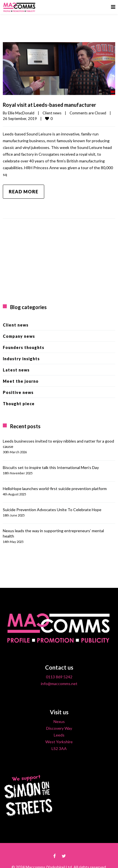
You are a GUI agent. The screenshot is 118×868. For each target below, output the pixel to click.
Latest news (16, 370)
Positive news (18, 392)
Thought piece (19, 404)
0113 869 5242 (59, 677)
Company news (19, 336)
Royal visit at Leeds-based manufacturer (49, 105)
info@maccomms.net (59, 684)
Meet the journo (21, 381)
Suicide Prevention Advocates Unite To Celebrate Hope (52, 510)
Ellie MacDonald (21, 113)
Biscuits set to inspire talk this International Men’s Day (51, 467)
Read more (24, 191)
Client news (52, 113)
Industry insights (21, 359)
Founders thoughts (24, 347)
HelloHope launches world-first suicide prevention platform (55, 489)
